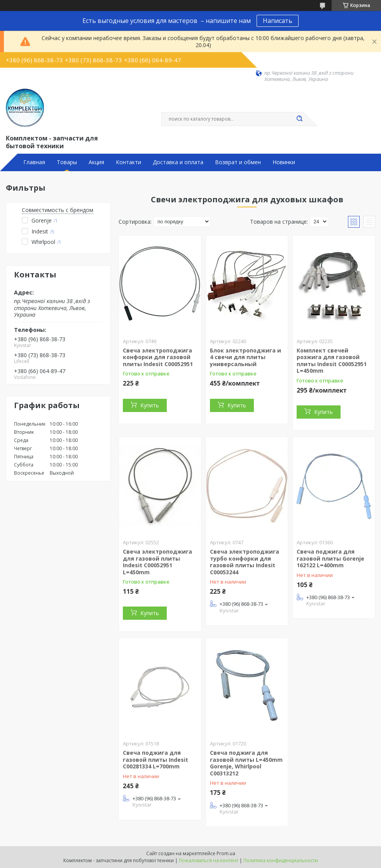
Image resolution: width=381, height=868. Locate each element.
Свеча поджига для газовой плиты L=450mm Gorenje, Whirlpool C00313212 (246, 763)
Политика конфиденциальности (281, 860)
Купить (150, 405)
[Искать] (299, 119)
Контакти (128, 162)
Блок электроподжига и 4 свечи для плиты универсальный (246, 357)
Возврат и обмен (238, 162)
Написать (278, 21)
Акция (96, 162)
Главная (34, 162)
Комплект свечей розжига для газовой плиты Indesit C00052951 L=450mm (332, 361)
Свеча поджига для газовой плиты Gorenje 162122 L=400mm (330, 558)
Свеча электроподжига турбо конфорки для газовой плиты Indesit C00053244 (245, 562)
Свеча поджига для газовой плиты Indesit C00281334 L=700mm (156, 759)
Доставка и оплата (178, 162)
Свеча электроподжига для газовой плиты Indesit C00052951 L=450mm (157, 562)
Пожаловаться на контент (209, 860)
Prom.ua (226, 853)
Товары (67, 162)
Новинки (284, 162)
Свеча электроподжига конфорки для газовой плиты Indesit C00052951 (158, 357)
